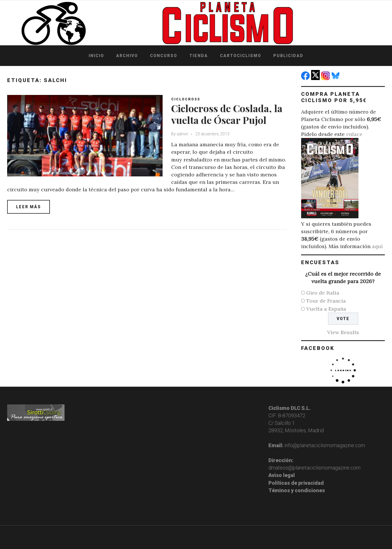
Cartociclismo (241, 56)
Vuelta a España (326, 309)
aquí (377, 246)
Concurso (164, 56)
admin (182, 134)
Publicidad (288, 56)
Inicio (96, 56)
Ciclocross (186, 99)
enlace (354, 134)
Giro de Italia (323, 293)
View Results (343, 332)
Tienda (199, 56)
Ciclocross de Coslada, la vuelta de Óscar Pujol (227, 114)
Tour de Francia (326, 301)
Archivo (127, 56)
